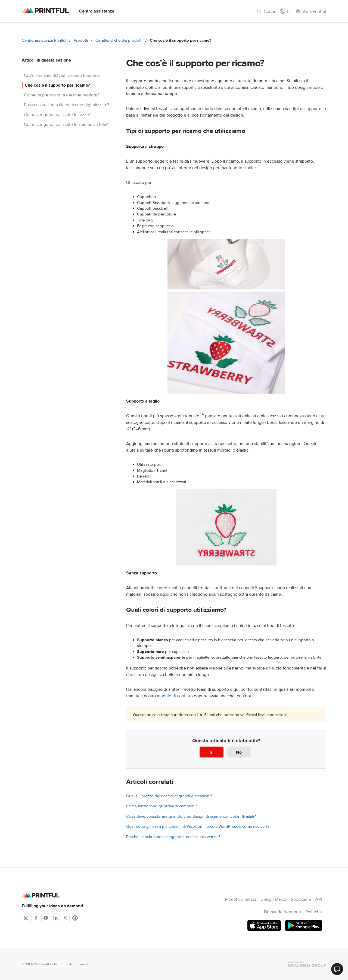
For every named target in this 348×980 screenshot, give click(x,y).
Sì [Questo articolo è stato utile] (212, 752)
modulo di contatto (175, 696)
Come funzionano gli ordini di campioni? (162, 806)
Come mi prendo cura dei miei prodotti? (62, 95)
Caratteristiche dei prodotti (119, 40)
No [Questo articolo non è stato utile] (239, 752)
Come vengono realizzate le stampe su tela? (66, 124)
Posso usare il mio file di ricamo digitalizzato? (66, 105)
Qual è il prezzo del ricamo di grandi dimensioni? (169, 796)
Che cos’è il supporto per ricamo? (57, 85)
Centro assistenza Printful (44, 40)
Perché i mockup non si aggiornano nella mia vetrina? (173, 837)
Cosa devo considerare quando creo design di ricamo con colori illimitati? (191, 816)
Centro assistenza (97, 11)
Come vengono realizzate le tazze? (57, 115)
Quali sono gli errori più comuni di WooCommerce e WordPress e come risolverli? (198, 827)
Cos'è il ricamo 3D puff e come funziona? (63, 75)
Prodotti (81, 40)
